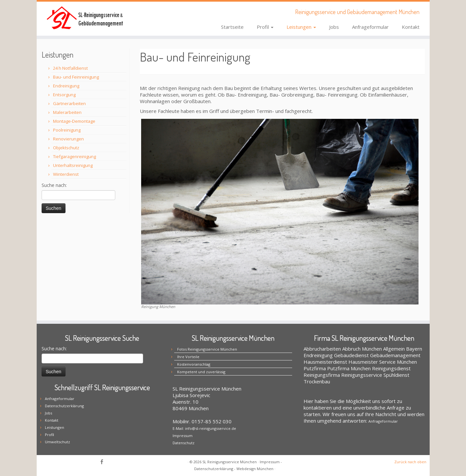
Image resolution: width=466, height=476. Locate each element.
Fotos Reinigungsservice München (207, 349)
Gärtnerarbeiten (69, 103)
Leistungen (301, 27)
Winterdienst (66, 174)
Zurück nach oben (410, 462)
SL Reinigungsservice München (230, 462)
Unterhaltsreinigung (73, 165)
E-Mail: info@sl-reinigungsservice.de (204, 428)
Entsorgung (64, 95)
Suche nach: (54, 185)
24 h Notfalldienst (70, 68)
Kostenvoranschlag (194, 364)
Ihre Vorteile (188, 357)
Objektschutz (66, 148)
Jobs (334, 27)
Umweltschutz (57, 442)
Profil (265, 27)
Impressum (183, 436)
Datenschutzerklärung (64, 406)
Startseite (232, 27)
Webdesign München (255, 469)
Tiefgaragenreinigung (75, 156)
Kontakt (411, 27)
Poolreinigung (67, 130)
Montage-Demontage (74, 121)
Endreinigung (66, 86)
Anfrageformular (370, 27)
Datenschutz (184, 443)
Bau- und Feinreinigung (76, 77)
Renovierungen (68, 139)
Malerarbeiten (67, 112)
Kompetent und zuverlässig (201, 372)
